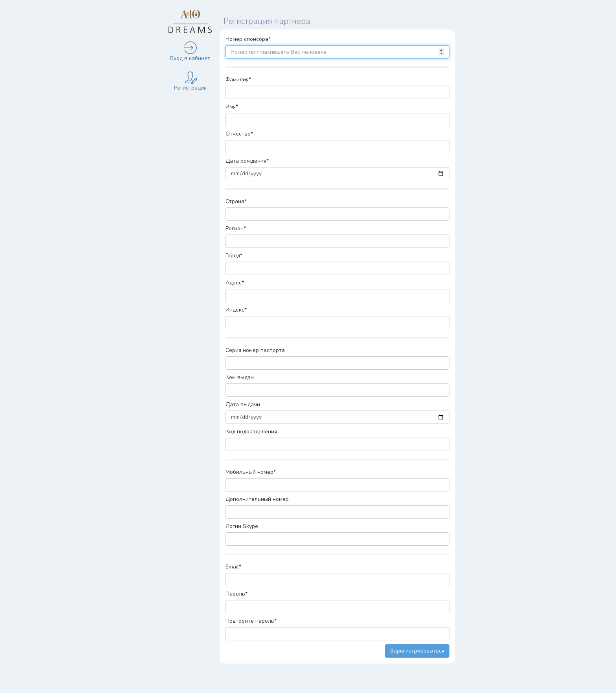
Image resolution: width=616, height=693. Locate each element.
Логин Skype (242, 526)
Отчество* (239, 134)
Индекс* (236, 310)
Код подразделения (251, 432)
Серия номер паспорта (255, 350)
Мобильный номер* (251, 472)
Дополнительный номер (257, 499)
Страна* (236, 201)
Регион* (236, 228)
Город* (234, 256)
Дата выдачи (243, 404)
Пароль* (236, 594)
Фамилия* (238, 80)
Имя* (232, 107)
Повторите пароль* (251, 621)
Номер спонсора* (248, 39)
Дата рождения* (247, 161)
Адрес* (235, 283)
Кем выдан (240, 377)
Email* (233, 567)
